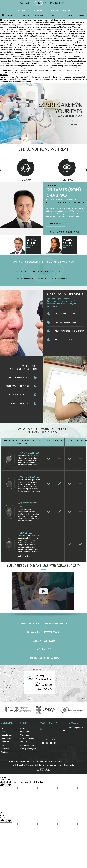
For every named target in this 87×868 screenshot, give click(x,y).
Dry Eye (24, 742)
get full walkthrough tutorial (53, 52)
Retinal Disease (23, 15)
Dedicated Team (61, 272)
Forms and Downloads (44, 632)
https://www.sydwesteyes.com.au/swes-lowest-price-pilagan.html (26, 77)
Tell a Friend (41, 761)
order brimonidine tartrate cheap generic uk (57, 79)
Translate (67, 10)
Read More (74, 124)
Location (54, 10)
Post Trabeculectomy (20, 403)
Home (3, 15)
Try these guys (19, 50)
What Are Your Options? (66, 322)
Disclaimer (20, 761)
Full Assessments (28, 279)
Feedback (62, 761)
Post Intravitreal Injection (18, 386)
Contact (81, 15)
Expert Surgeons (41, 272)
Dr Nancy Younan (67, 242)
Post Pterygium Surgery (19, 395)
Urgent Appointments (44, 658)
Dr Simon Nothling (31, 242)
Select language (74, 727)
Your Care (24, 272)
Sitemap (52, 761)
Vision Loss (25, 735)
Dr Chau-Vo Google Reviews (65, 232)
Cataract (24, 728)
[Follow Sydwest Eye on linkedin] (51, 744)
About (10, 15)
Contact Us (73, 761)
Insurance (43, 649)
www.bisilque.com (40, 45)
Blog (60, 15)
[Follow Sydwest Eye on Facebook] (43, 744)
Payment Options (44, 641)
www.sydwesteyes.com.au (65, 77)
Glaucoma (42, 180)
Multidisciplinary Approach (54, 279)
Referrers (70, 15)
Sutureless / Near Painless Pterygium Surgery (44, 565)
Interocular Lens (27, 745)
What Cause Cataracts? (65, 313)
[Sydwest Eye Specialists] (42, 3)
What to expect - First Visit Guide (44, 623)
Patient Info (38, 15)
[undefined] (8, 821)
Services (25, 723)
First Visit (50, 15)
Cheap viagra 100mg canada (27, 79)
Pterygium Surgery (28, 748)
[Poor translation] (8, 785)
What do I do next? (63, 340)
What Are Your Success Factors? (69, 331)
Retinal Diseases (27, 738)
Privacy (30, 761)
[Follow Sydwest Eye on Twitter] (47, 744)
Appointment (39, 10)
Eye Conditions (7, 738)
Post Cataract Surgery (19, 377)
